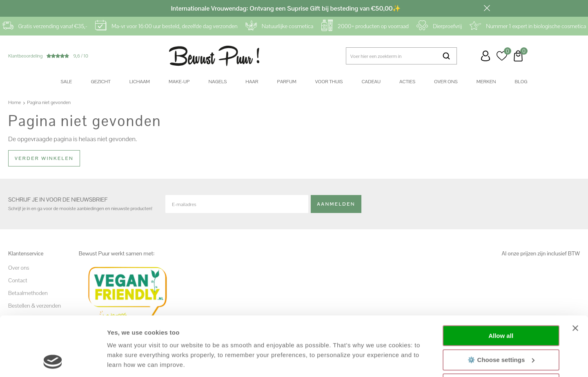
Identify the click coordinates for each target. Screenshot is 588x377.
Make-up (179, 82)
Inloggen (486, 56)
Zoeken (446, 56)
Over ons (446, 82)
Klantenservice (469, 56)
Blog (521, 82)
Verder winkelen (44, 158)
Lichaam (140, 82)
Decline (501, 328)
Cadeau (371, 82)
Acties (407, 82)
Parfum (287, 82)
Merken (486, 82)
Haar (252, 82)
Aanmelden (336, 204)
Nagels (217, 82)
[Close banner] (575, 273)
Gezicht (100, 82)
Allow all (501, 280)
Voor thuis (329, 82)
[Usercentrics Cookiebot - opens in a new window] (53, 361)
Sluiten (487, 8)
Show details (126, 361)
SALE (67, 82)
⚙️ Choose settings (501, 304)
